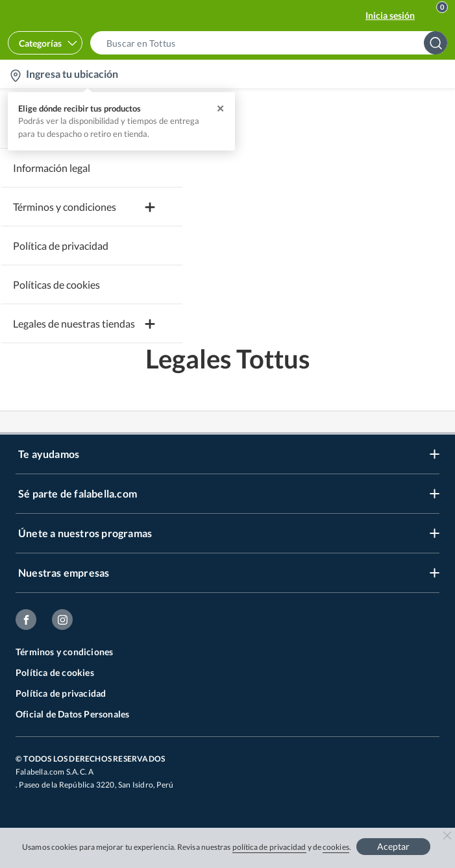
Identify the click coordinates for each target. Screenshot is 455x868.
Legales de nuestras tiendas (74, 323)
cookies (336, 847)
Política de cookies (55, 672)
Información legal (52, 168)
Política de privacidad (61, 246)
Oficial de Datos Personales (72, 714)
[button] (273, 43)
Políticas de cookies (56, 284)
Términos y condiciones (64, 652)
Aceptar (393, 846)
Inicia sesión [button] (390, 15)
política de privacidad (269, 847)
